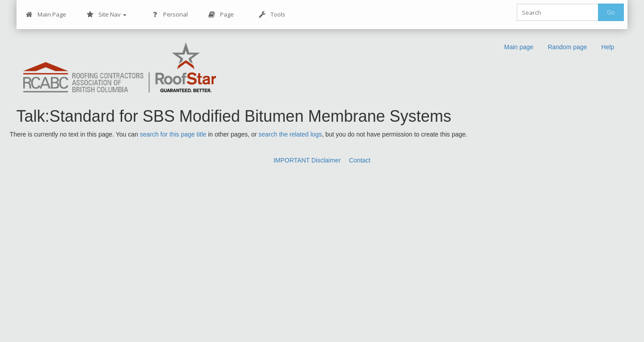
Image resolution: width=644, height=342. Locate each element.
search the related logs (290, 134)
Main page (519, 47)
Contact (360, 160)
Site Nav (107, 15)
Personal (170, 15)
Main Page (46, 15)
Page (221, 15)
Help (608, 47)
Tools (272, 15)
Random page (568, 47)
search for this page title (173, 134)
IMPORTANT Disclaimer (307, 160)
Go (611, 12)
